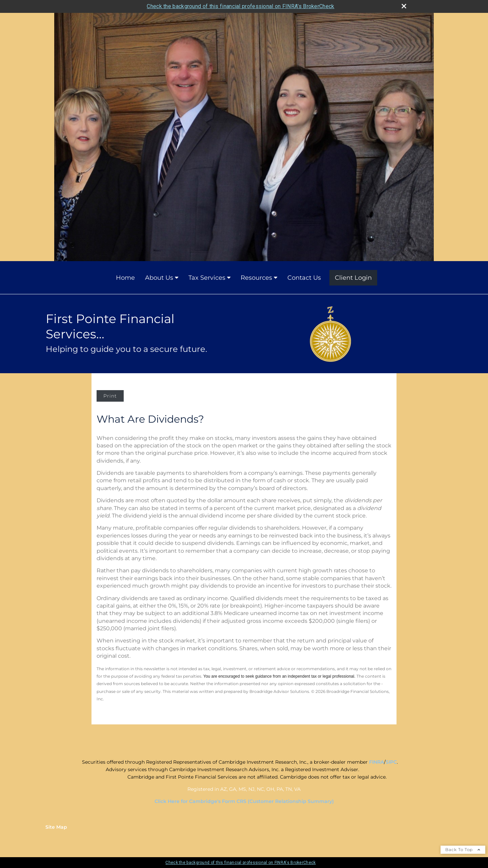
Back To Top (463, 850)
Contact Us (304, 278)
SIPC (391, 762)
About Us (159, 278)
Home (125, 278)
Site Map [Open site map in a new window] (56, 827)
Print (110, 396)
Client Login (353, 278)
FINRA (377, 762)
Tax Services (207, 278)
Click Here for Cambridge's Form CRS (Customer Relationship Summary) (244, 801)
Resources (256, 278)
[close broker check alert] (404, 6)
